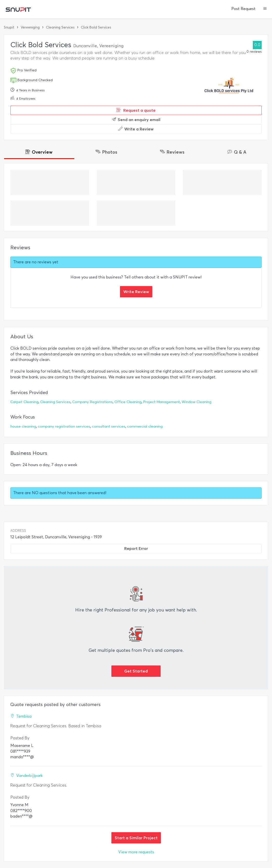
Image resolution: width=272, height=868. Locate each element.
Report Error (136, 548)
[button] (265, 9)
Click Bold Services (96, 27)
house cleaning (23, 426)
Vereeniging (30, 27)
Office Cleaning (128, 402)
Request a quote (136, 110)
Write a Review (136, 129)
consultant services (109, 426)
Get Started (136, 671)
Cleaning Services (60, 27)
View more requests (136, 852)
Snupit (9, 27)
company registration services (64, 426)
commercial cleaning (145, 426)
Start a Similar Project (136, 838)
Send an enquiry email (136, 120)
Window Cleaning (196, 402)
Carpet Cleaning (24, 402)
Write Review (136, 292)
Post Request (243, 9)
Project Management (162, 402)
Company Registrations (92, 402)
